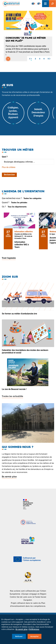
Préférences (34, 629)
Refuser (19, 636)
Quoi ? (5, 157)
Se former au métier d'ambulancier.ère (19, 314)
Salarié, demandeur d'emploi (38, 113)
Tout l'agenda (9, 258)
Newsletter (34, 4)
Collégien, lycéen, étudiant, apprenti (13, 113)
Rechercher (9, 175)
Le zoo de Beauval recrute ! (14, 389)
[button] (30, 59)
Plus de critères (9, 167)
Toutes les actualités (12, 396)
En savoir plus (9, 477)
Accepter (35, 636)
